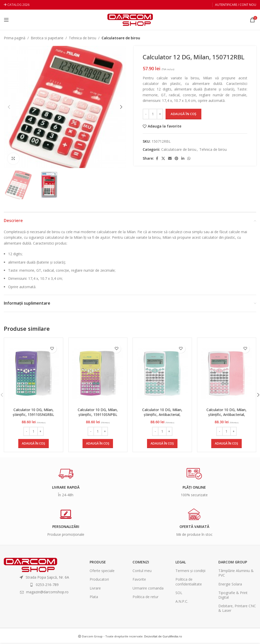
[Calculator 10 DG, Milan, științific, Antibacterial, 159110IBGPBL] (227, 373)
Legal (181, 562)
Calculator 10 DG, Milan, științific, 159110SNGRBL (33, 412)
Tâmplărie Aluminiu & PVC (236, 573)
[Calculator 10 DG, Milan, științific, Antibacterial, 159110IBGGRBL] (162, 373)
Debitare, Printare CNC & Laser (237, 608)
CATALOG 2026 (18, 5)
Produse (98, 562)
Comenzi (141, 562)
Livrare (95, 588)
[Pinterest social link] (176, 159)
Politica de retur (145, 597)
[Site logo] (130, 19)
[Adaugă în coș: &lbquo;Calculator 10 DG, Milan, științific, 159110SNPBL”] (98, 444)
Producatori (99, 579)
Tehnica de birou (83, 38)
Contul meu (142, 571)
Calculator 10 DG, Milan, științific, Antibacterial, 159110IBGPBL (226, 415)
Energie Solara (230, 584)
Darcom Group (233, 562)
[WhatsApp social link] (189, 159)
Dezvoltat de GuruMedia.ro (163, 636)
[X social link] (163, 159)
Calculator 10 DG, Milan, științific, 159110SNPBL (98, 412)
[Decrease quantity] (146, 114)
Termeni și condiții (190, 571)
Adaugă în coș (183, 114)
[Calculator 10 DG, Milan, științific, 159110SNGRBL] (34, 373)
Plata (94, 597)
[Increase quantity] (160, 114)
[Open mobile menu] (6, 20)
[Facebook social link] (157, 159)
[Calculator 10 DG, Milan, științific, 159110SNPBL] (98, 373)
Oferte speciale (102, 571)
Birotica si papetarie (47, 38)
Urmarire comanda (148, 588)
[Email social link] (170, 159)
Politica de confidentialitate (189, 582)
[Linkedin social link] (183, 159)
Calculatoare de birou (121, 38)
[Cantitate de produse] (153, 114)
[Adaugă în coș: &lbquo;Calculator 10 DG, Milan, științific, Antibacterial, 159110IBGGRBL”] (162, 444)
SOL (179, 593)
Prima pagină (15, 38)
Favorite (139, 579)
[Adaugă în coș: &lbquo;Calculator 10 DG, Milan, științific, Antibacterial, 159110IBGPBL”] (226, 444)
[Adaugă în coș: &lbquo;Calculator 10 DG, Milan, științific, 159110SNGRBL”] (34, 444)
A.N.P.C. (182, 601)
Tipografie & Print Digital (233, 595)
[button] (9, 107)
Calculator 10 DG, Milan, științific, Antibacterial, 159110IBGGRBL (162, 415)
